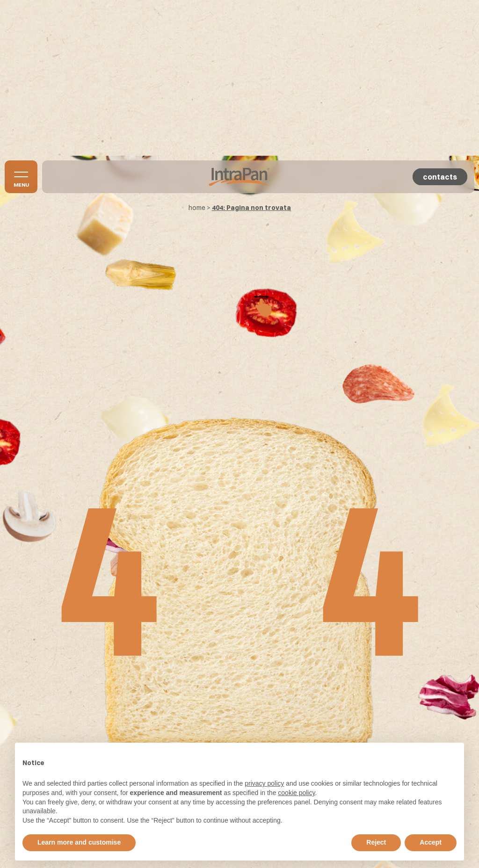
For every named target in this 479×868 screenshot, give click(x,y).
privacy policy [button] (264, 783)
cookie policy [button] (296, 793)
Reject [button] (376, 842)
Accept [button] (431, 842)
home (197, 208)
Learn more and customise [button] (79, 842)
